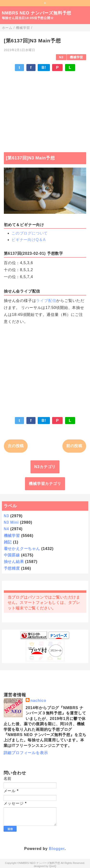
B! (44, 68)
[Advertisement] (45, 109)
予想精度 (12, 568)
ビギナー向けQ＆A (29, 240)
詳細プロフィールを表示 (26, 753)
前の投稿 (74, 446)
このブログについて (30, 233)
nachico (38, 701)
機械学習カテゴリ (45, 484)
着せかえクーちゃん (22, 549)
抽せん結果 (14, 562)
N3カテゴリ (45, 467)
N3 (61, 57)
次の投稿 (16, 446)
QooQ (53, 866)
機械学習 (76, 57)
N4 (6, 529)
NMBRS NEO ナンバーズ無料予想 (37, 13)
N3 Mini (11, 522)
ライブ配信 (46, 301)
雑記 (8, 542)
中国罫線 (12, 555)
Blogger (57, 849)
